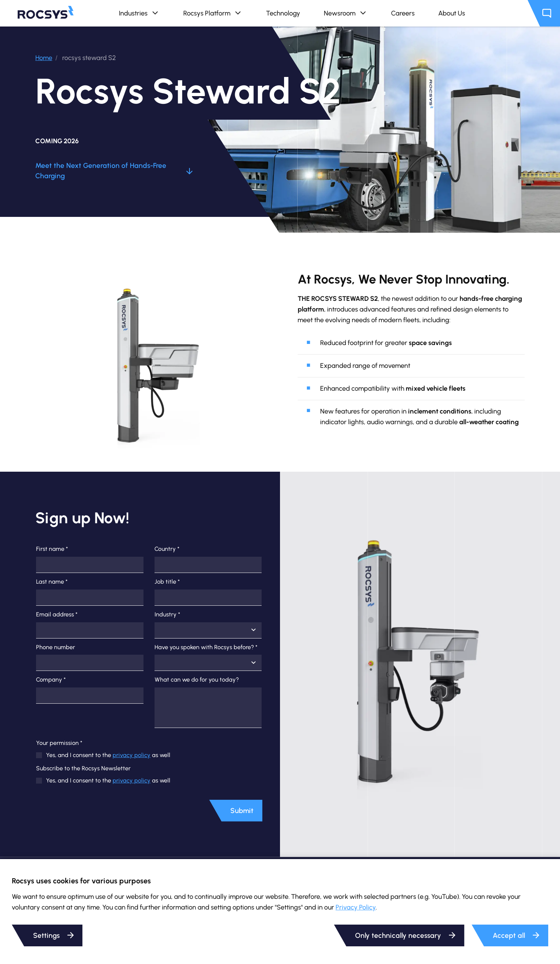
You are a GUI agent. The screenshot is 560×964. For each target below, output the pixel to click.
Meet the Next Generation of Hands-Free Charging (114, 171)
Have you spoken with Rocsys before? (206, 647)
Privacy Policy (356, 907)
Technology (283, 13)
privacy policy (132, 755)
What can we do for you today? (197, 680)
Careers (403, 13)
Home (44, 58)
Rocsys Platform (213, 13)
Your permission (59, 743)
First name (52, 549)
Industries (139, 13)
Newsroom (346, 13)
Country (167, 549)
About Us (452, 13)
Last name (52, 582)
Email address (57, 615)
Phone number (56, 647)
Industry (167, 615)
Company (51, 680)
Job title (167, 582)
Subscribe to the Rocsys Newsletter (83, 768)
